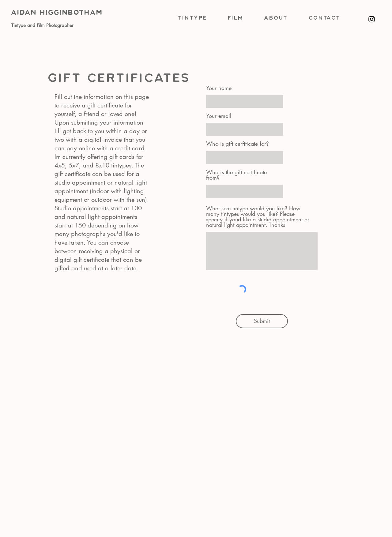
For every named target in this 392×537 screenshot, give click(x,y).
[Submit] (262, 321)
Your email (219, 116)
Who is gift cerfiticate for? (237, 144)
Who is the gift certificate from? (236, 175)
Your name (219, 88)
